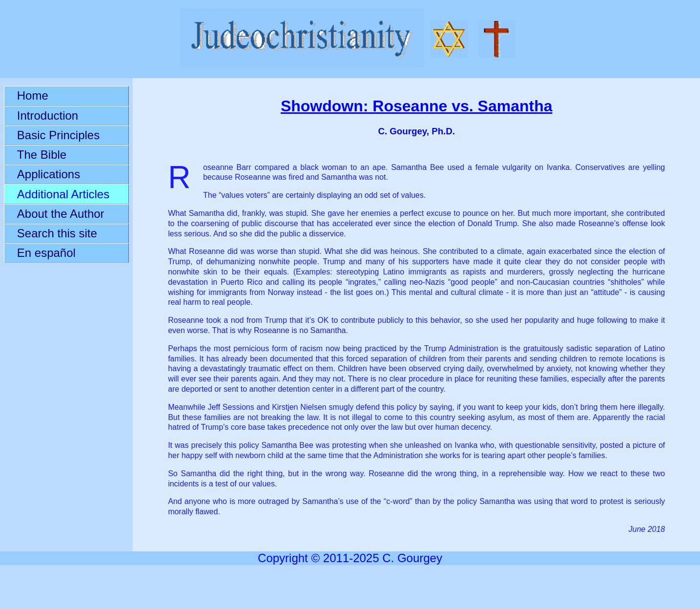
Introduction (48, 115)
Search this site (57, 233)
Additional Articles (63, 194)
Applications (49, 174)
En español (46, 253)
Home (33, 95)
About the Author (61, 214)
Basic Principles (58, 135)
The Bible (42, 155)
